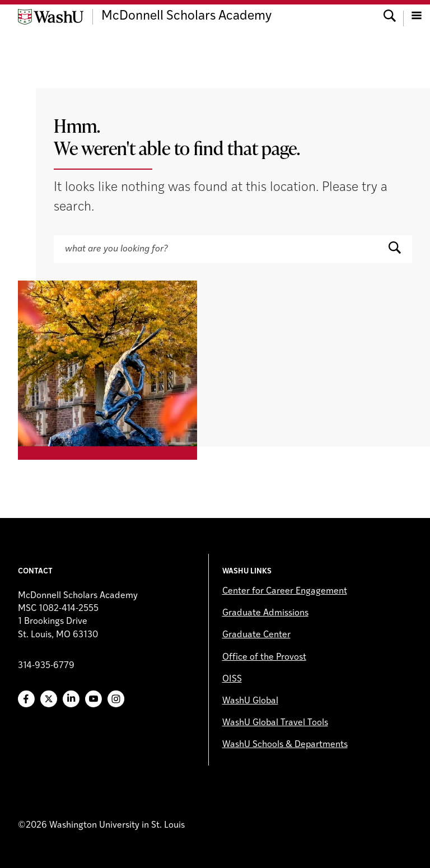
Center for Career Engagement (285, 591)
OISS (232, 679)
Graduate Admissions (265, 613)
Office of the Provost (264, 657)
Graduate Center (256, 635)
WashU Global (250, 701)
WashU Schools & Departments (285, 745)
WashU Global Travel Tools (275, 723)
